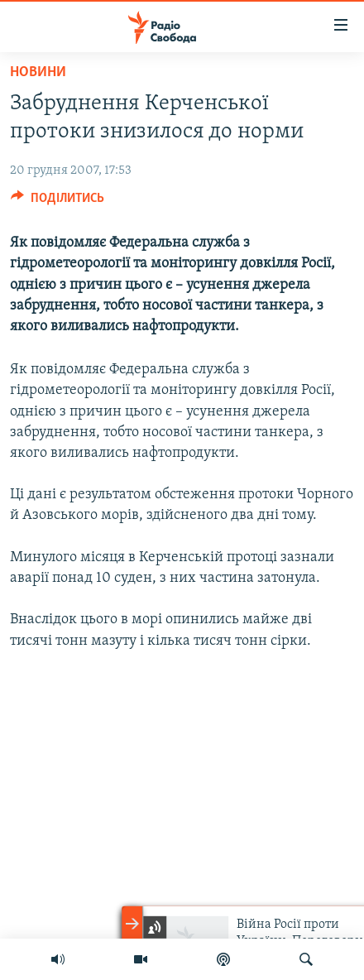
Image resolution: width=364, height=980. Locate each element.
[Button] (57, 202)
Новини (38, 72)
